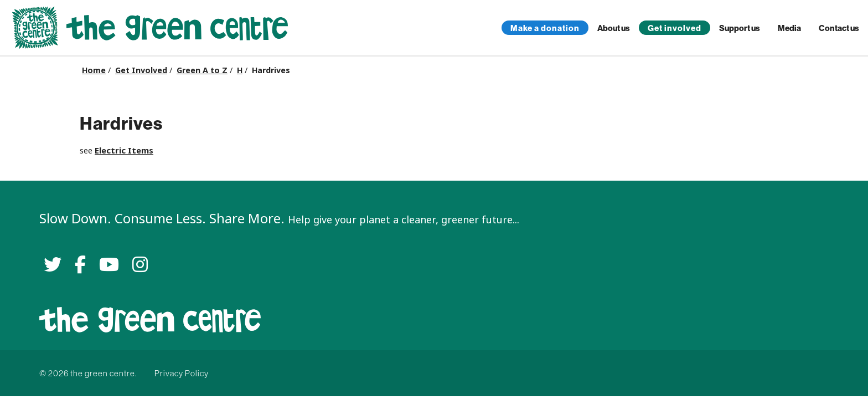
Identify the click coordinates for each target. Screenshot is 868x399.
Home (94, 70)
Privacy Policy (182, 373)
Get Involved (141, 70)
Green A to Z (202, 70)
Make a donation (545, 28)
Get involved (675, 28)
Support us (740, 28)
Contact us (839, 28)
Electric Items (124, 150)
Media (789, 28)
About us (614, 28)
